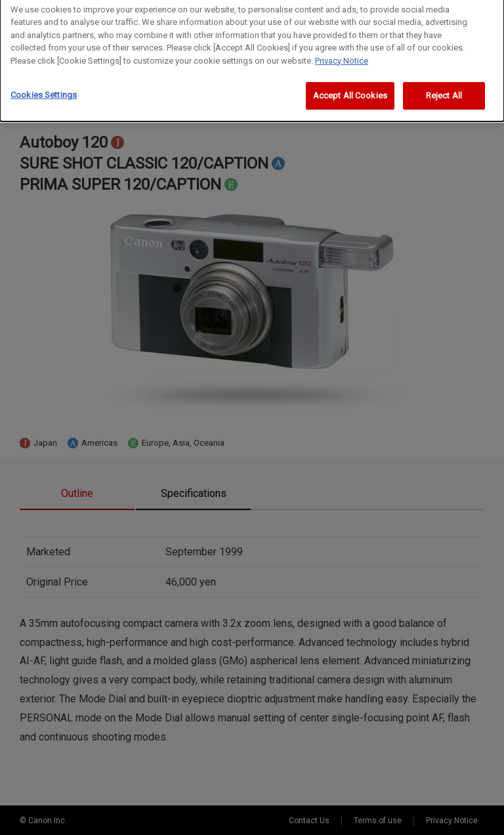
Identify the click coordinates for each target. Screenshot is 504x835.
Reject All (444, 91)
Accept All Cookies (350, 91)
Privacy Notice (342, 55)
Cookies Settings (44, 90)
